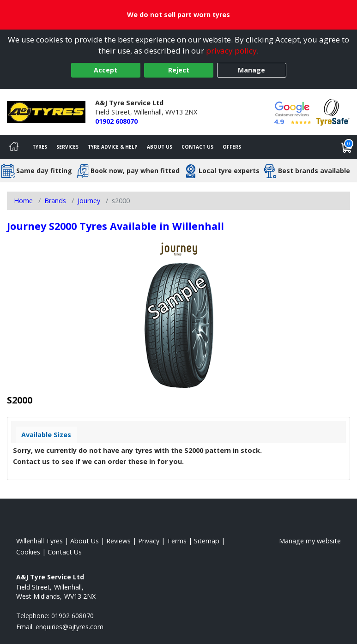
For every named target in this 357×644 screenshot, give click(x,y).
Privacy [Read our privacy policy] (149, 541)
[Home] (14, 147)
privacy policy (231, 51)
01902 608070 (116, 121)
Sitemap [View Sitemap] (207, 541)
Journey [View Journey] (89, 201)
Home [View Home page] (23, 201)
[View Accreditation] (333, 111)
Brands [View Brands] (55, 201)
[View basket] (347, 147)
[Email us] (70, 627)
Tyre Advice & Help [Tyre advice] (113, 147)
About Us (160, 147)
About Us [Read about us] (85, 541)
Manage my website (310, 541)
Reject (179, 70)
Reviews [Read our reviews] (118, 541)
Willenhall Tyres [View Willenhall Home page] (39, 541)
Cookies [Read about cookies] (28, 552)
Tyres (40, 147)
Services (67, 147)
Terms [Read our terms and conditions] (177, 541)
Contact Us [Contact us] (197, 147)
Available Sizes (46, 435)
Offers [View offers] (232, 147)
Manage (251, 70)
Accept (106, 70)
